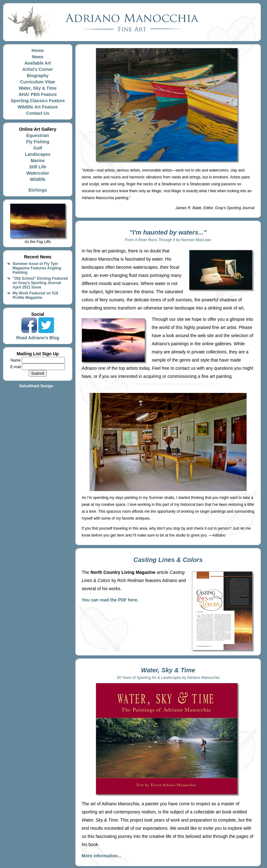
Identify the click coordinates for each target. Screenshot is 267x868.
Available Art (38, 63)
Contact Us (38, 113)
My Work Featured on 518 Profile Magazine (35, 295)
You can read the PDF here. (110, 600)
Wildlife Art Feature (38, 107)
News (38, 57)
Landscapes (38, 154)
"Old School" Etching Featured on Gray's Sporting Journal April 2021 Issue (40, 283)
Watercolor (38, 173)
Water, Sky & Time (38, 88)
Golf (38, 148)
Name (16, 360)
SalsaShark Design (36, 386)
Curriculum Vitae (38, 82)
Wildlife (38, 179)
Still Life (38, 167)
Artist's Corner (38, 69)
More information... (101, 856)
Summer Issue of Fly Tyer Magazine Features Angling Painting (37, 268)
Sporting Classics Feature (38, 101)
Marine (38, 161)
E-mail (16, 367)
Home (38, 50)
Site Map (38, 392)
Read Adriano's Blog (38, 338)
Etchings (38, 190)
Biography (38, 76)
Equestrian (38, 135)
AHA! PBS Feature (38, 94)
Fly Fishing (38, 142)
